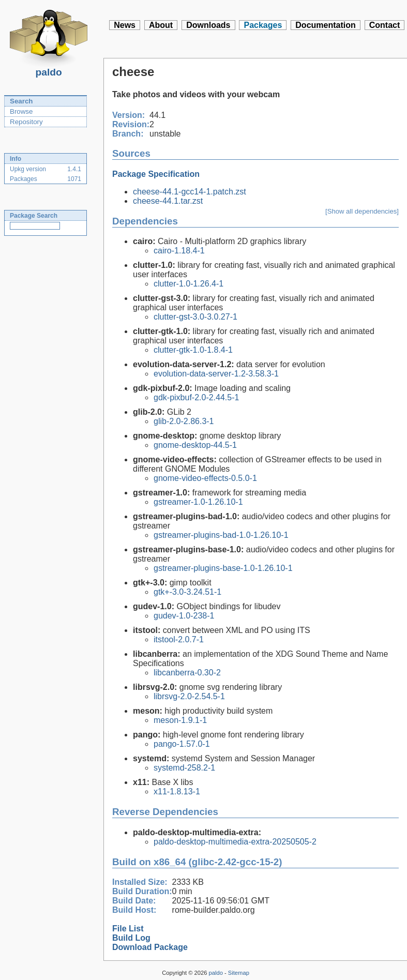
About (161, 25)
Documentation (325, 25)
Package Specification (156, 174)
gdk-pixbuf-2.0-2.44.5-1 (196, 397)
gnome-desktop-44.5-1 (195, 445)
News (125, 25)
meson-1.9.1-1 (180, 720)
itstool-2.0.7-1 (179, 639)
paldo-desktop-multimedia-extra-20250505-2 (235, 842)
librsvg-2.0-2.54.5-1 (189, 696)
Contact (385, 25)
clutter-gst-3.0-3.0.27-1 (195, 317)
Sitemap (239, 973)
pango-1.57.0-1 (182, 744)
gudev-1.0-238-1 (184, 616)
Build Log (131, 938)
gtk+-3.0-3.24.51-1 (187, 592)
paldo (49, 69)
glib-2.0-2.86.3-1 (184, 421)
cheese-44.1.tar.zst (168, 201)
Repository (26, 122)
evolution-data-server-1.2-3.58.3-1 (216, 374)
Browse (21, 111)
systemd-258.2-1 (184, 768)
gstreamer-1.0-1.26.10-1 (198, 502)
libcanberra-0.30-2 (187, 673)
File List (128, 929)
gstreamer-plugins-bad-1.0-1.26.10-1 (221, 535)
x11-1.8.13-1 (177, 791)
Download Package (150, 947)
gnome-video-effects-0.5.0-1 (205, 478)
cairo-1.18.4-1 (179, 251)
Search (21, 101)
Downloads (208, 25)
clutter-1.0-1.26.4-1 (189, 284)
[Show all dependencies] (362, 211)
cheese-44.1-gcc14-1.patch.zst (190, 192)
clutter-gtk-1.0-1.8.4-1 (193, 350)
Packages (263, 25)
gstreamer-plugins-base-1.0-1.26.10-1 (223, 568)
